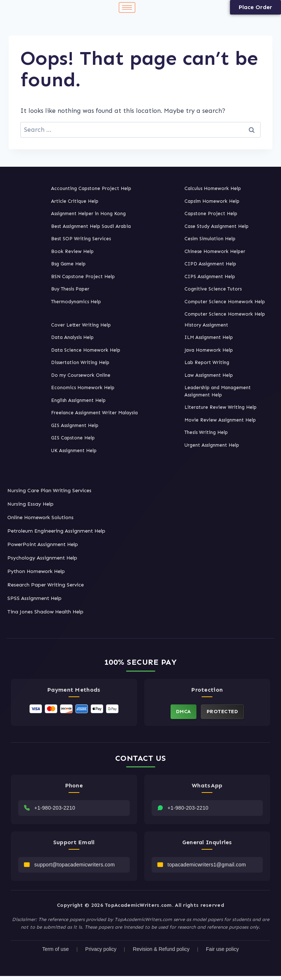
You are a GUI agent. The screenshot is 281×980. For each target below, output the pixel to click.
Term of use (56, 953)
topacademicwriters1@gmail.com (207, 868)
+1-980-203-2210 (55, 810)
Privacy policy (101, 953)
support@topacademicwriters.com (75, 868)
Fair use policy (222, 953)
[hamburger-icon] (127, 7)
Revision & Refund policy (161, 953)
